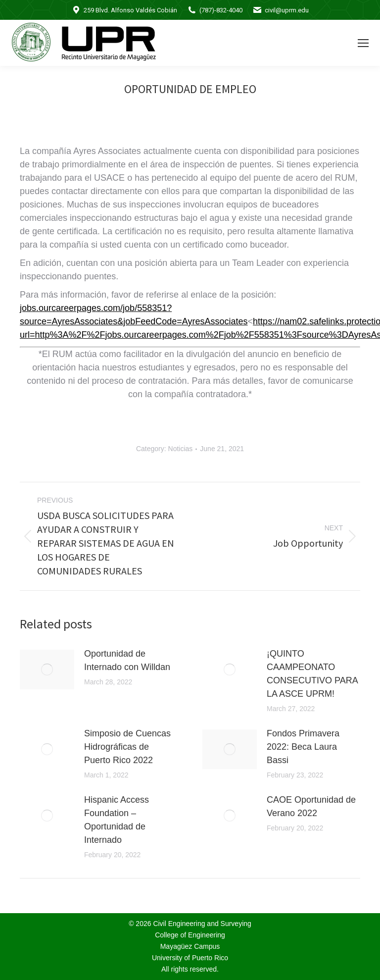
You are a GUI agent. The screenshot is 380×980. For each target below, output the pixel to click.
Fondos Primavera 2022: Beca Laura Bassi (303, 747)
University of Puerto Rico (190, 958)
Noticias (181, 449)
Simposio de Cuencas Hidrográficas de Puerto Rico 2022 (127, 747)
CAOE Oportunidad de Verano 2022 (311, 806)
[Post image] (47, 670)
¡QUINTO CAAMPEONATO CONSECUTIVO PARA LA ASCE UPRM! (312, 674)
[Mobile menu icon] (363, 43)
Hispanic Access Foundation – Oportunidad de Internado (117, 820)
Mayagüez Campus (190, 946)
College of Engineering (190, 935)
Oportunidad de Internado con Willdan (127, 660)
